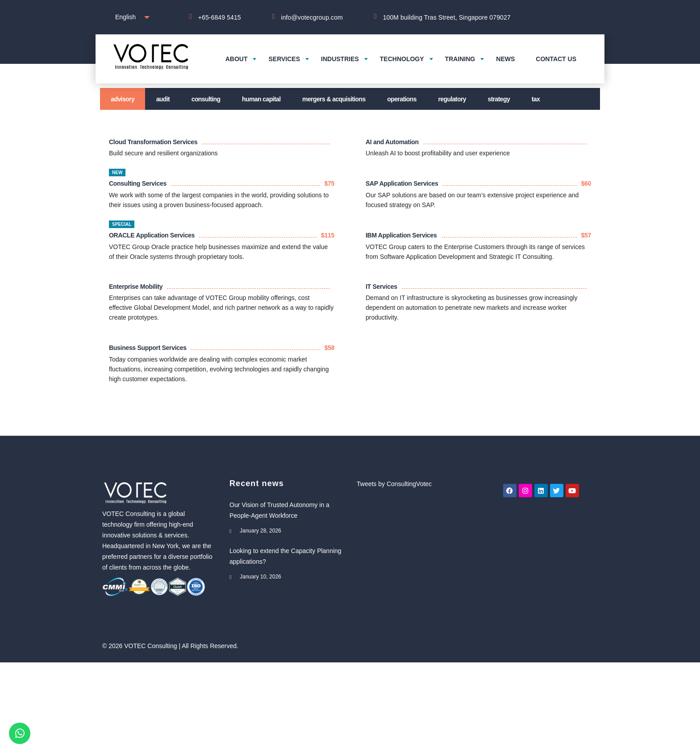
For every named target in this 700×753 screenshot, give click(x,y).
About (237, 59)
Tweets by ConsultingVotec (394, 484)
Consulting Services (138, 183)
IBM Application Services (401, 235)
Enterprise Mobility (136, 287)
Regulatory (452, 99)
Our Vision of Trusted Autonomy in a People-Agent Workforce (279, 510)
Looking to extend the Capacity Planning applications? (285, 556)
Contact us (556, 59)
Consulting (206, 99)
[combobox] (130, 17)
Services (284, 59)
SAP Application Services (402, 183)
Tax (536, 99)
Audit (163, 99)
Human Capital (261, 99)
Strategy (499, 99)
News (505, 59)
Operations (402, 99)
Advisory (123, 99)
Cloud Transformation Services (153, 142)
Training (460, 59)
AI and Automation (392, 142)
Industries (340, 59)
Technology (402, 59)
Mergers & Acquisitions (334, 99)
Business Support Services (148, 348)
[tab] (123, 99)
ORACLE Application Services (152, 235)
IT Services (381, 287)
